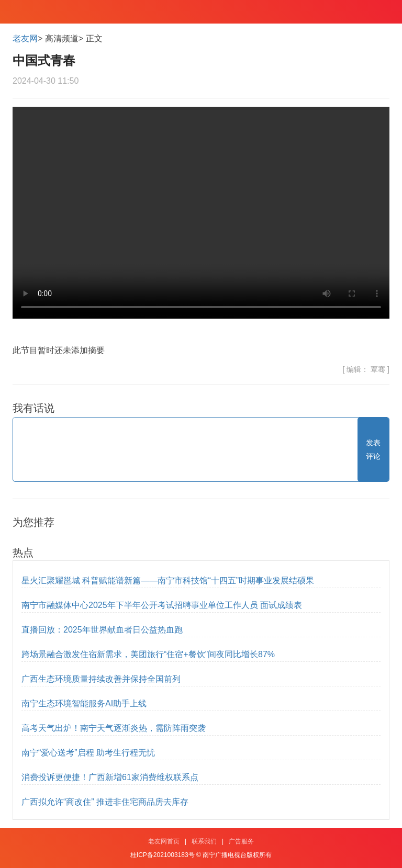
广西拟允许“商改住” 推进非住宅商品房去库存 (105, 802)
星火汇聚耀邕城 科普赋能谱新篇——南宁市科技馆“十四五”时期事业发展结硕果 (168, 580)
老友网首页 (164, 841)
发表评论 (373, 449)
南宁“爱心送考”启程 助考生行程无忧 (88, 753)
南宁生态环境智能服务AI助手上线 (84, 703)
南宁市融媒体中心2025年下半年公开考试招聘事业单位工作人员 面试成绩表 (162, 605)
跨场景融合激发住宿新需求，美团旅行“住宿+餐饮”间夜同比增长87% (148, 654)
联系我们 (204, 841)
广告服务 (241, 841)
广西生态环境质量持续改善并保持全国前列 (101, 679)
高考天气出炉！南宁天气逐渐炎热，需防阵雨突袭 (114, 728)
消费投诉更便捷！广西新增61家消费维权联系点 (110, 777)
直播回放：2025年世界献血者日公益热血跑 (102, 630)
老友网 (25, 38)
